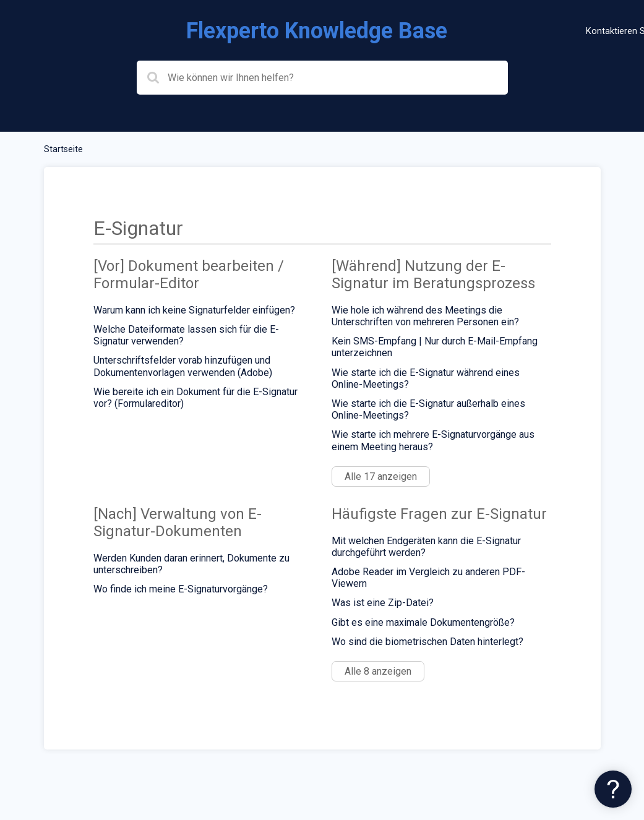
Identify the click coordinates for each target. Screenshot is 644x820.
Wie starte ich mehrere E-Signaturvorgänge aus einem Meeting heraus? (433, 440)
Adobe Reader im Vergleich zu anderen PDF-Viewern (428, 578)
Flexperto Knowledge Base (317, 31)
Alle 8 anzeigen (378, 671)
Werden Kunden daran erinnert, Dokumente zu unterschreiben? (191, 564)
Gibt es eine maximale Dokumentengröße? (423, 622)
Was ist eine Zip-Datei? (383, 603)
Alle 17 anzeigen (381, 476)
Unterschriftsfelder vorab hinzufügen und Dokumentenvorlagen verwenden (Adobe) (183, 366)
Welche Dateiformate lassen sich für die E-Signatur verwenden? (186, 335)
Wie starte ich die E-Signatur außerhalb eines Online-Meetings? (428, 409)
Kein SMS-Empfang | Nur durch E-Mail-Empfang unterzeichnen (435, 347)
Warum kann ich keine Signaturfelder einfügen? (194, 310)
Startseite (63, 149)
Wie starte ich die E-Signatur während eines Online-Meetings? (426, 378)
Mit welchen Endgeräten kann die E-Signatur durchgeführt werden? (426, 547)
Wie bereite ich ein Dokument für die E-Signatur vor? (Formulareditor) (195, 398)
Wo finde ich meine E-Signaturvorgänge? (181, 589)
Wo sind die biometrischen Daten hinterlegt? (427, 642)
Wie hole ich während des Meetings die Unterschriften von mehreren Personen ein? (425, 316)
